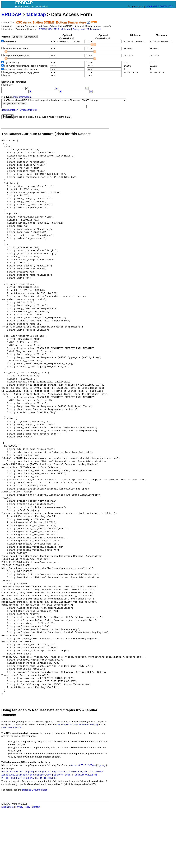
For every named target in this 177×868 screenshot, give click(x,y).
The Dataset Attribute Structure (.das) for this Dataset (46, 134)
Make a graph (94, 29)
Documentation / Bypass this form (20, 110)
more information (22, 97)
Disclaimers (7, 807)
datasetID (77, 765)
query (102, 765)
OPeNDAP (62, 725)
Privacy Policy (23, 807)
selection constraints (12, 728)
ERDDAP (11, 14)
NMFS (156, 6)
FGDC (42, 29)
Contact (36, 807)
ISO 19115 (53, 29)
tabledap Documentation (35, 790)
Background (79, 29)
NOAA (149, 6)
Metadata (66, 29)
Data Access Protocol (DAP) (83, 725)
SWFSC (164, 6)
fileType (90, 765)
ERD (171, 6)
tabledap (36, 14)
